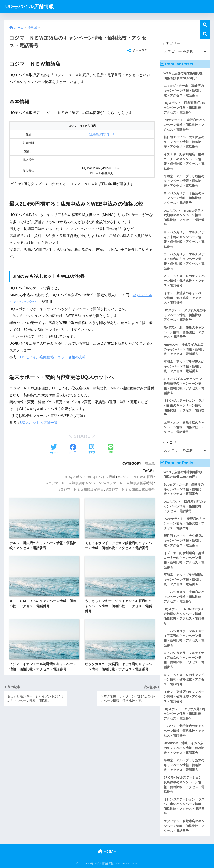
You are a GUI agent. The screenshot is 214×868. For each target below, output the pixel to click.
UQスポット (76, 477)
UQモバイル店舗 (103, 477)
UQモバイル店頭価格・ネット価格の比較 (53, 357)
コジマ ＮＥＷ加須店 (136, 477)
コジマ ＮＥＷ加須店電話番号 (131, 489)
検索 (205, 25)
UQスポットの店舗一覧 (39, 423)
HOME (107, 851)
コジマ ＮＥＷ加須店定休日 (82, 489)
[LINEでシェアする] (111, 449)
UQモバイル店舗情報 (30, 6)
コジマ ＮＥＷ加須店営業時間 (130, 483)
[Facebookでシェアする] (73, 449)
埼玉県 (150, 463)
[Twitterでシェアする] (54, 449)
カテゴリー (171, 44)
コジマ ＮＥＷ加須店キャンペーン (75, 483)
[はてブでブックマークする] (92, 449)
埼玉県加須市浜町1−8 (101, 134)
